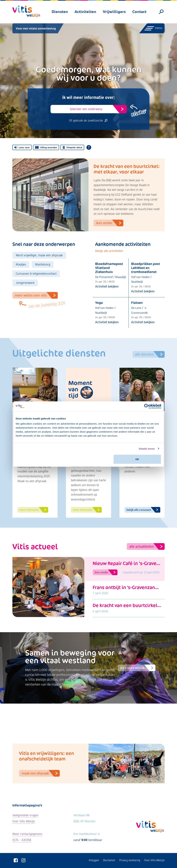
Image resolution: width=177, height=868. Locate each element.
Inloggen (94, 860)
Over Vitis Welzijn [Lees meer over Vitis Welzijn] (24, 821)
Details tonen (147, 449)
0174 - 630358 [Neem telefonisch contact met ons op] (22, 840)
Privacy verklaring (130, 860)
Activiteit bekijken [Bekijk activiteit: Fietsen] (143, 322)
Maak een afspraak (41, 773)
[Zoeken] (161, 12)
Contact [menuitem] (139, 12)
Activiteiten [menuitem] (85, 12)
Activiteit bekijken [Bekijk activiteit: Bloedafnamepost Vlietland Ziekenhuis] (107, 286)
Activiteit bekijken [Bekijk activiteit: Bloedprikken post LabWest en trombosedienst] (143, 291)
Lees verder (110, 223)
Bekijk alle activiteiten (109, 251)
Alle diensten (150, 354)
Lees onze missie (138, 668)
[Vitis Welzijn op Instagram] (23, 860)
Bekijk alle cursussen (143, 510)
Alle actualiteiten (147, 546)
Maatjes (21, 264)
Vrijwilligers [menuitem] (114, 12)
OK (137, 459)
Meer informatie (34, 510)
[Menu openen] (152, 28)
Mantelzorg (43, 264)
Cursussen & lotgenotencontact (36, 274)
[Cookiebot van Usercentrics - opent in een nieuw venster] (147, 406)
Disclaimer (109, 860)
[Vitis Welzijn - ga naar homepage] (26, 11)
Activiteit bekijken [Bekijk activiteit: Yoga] (107, 322)
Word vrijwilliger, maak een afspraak (39, 255)
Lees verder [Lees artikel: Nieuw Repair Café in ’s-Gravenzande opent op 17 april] (106, 572)
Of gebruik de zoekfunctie (88, 120)
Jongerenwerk (25, 283)
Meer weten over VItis (36, 295)
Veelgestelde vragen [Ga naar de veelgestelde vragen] (25, 815)
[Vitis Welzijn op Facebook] (16, 860)
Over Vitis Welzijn (154, 860)
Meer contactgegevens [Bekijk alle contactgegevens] (27, 834)
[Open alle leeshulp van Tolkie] (89, 147)
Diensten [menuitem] (60, 12)
